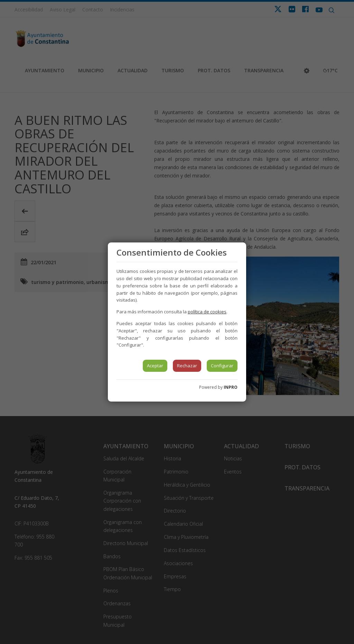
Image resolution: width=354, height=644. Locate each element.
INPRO (231, 387)
